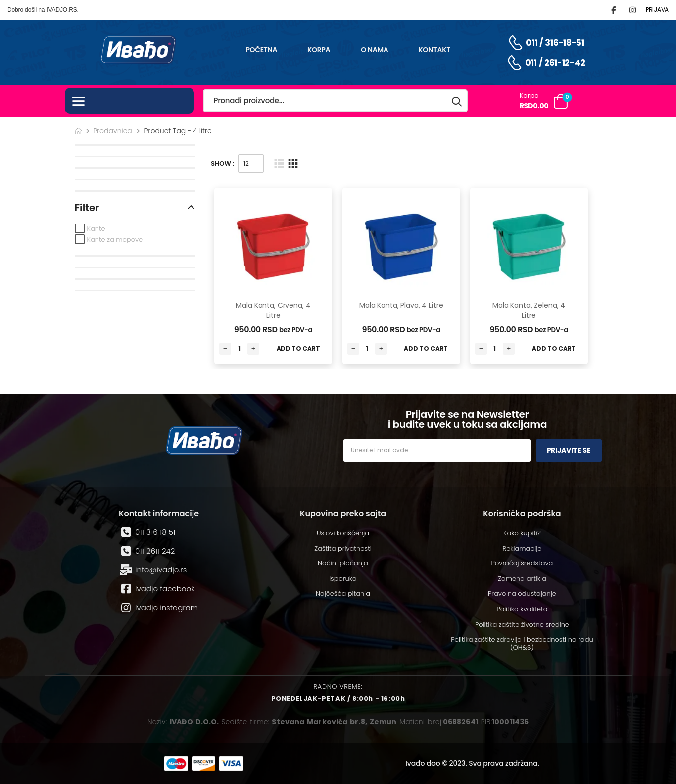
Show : (223, 164)
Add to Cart (298, 349)
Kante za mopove (115, 240)
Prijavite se (569, 450)
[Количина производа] (239, 349)
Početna (261, 50)
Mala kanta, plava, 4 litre (401, 305)
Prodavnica (113, 131)
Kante (96, 229)
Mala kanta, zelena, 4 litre (529, 310)
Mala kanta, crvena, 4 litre (273, 310)
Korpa (319, 50)
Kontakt (434, 50)
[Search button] (457, 101)
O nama (374, 50)
